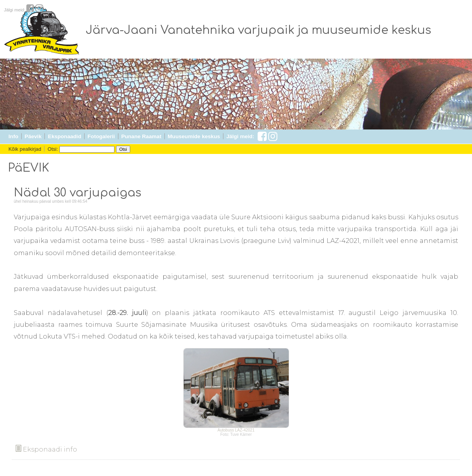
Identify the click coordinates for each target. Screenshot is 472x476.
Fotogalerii (101, 136)
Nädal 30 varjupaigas (77, 193)
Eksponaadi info (46, 449)
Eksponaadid (65, 136)
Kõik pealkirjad (25, 149)
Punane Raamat (141, 136)
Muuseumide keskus (194, 136)
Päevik (33, 136)
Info (14, 136)
